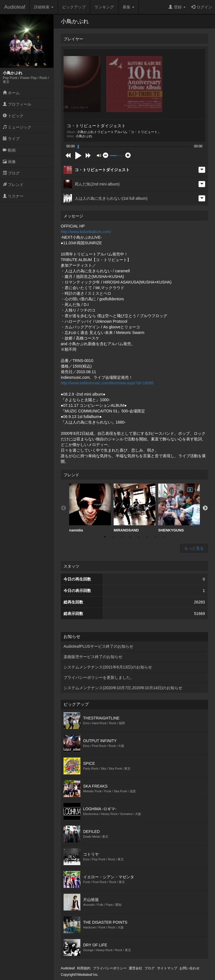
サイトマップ (167, 968)
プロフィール (17, 104)
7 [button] (155, 537)
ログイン (202, 7)
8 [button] (164, 537)
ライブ (11, 139)
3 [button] (122, 537)
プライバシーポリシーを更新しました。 (99, 677)
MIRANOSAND (135, 508)
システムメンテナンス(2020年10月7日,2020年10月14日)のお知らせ (123, 688)
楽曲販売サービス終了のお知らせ (93, 657)
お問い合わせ (190, 968)
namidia (90, 508)
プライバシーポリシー (110, 968)
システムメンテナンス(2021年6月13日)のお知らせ (108, 667)
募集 (128, 7)
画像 (9, 162)
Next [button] (205, 508)
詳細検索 (44, 7)
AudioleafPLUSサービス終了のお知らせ (98, 646)
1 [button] (105, 537)
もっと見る (194, 548)
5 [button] (139, 537)
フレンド (13, 185)
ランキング (104, 7)
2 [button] (113, 537)
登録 (177, 7)
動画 (9, 150)
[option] (90, 508)
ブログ (11, 173)
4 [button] (130, 537)
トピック (13, 116)
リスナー (13, 196)
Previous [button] (64, 508)
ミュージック (17, 127)
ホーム (11, 93)
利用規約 (84, 968)
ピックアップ (74, 7)
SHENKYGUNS (179, 508)
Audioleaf (15, 7)
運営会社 (135, 968)
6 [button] (147, 537)
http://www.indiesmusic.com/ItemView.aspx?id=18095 (107, 383)
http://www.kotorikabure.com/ (86, 232)
